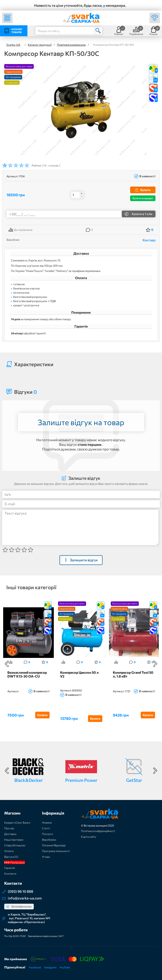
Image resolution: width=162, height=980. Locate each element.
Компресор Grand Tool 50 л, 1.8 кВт (133, 674)
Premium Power (81, 780)
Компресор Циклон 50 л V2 (79, 674)
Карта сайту (89, 837)
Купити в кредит (143, 198)
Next (155, 664)
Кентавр (149, 240)
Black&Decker (28, 780)
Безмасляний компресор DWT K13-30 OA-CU (27, 674)
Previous (7, 664)
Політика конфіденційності (98, 831)
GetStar (134, 780)
